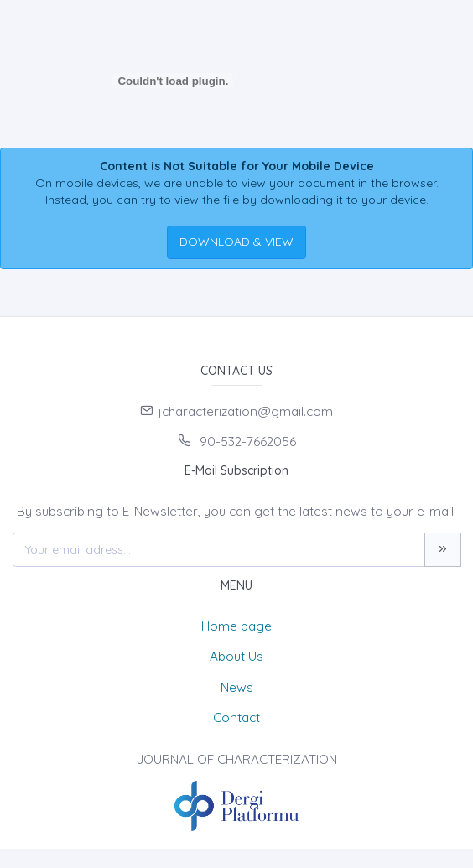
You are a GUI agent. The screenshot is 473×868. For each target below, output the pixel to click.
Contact (236, 717)
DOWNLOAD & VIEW (236, 242)
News (237, 687)
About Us (236, 656)
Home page (236, 626)
